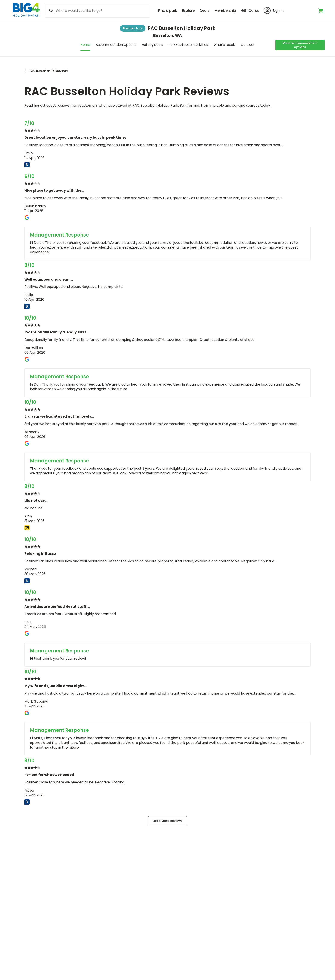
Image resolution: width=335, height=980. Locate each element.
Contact (248, 45)
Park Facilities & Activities (188, 45)
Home (85, 45)
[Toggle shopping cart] (321, 11)
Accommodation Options (116, 45)
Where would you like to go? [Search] (79, 11)
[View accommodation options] (300, 45)
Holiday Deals (152, 45)
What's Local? (225, 45)
